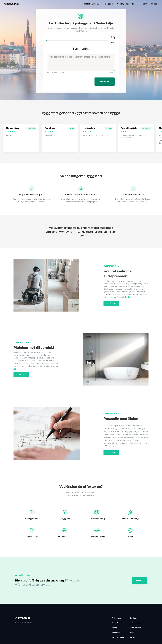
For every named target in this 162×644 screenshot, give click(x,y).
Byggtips (115, 628)
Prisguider (109, 4)
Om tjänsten (134, 618)
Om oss (154, 4)
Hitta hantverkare (92, 4)
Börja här (139, 580)
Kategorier (116, 633)
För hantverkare (135, 623)
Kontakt (133, 637)
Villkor (132, 633)
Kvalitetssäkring (140, 4)
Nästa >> (105, 81)
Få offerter (111, 303)
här (130, 297)
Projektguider (123, 4)
